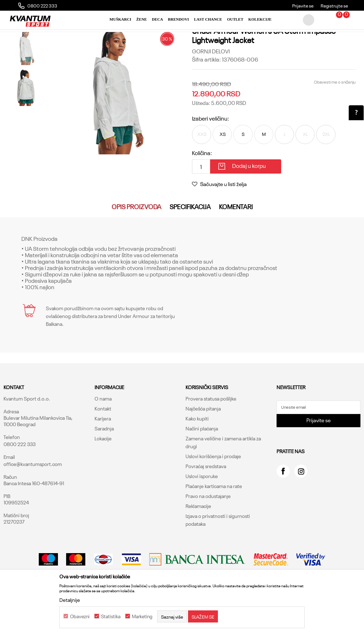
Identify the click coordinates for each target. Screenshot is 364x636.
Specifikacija (190, 239)
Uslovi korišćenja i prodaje (213, 489)
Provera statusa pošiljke (211, 431)
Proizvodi (72, 38)
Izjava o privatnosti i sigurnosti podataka (218, 553)
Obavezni (80, 616)
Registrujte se (334, 5)
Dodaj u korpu (249, 198)
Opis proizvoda (136, 239)
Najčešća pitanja (203, 441)
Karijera (103, 451)
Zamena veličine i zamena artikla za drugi (223, 475)
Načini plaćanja (202, 461)
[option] (26, 78)
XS (226, 166)
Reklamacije (198, 539)
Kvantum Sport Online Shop (31, 38)
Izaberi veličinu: (210, 149)
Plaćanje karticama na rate (214, 519)
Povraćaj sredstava (206, 499)
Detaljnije (70, 600)
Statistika (111, 616)
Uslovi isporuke (202, 509)
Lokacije (103, 471)
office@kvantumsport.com (33, 497)
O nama (103, 431)
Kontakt (103, 441)
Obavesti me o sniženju (334, 113)
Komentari (236, 239)
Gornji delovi (118, 38)
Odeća (93, 38)
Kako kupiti (197, 451)
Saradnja (104, 461)
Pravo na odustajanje (208, 529)
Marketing (142, 616)
